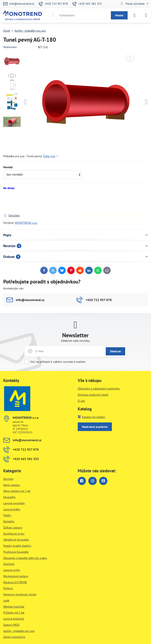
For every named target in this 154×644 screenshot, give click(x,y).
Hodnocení (10, 47)
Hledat (119, 15)
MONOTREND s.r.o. (26, 223)
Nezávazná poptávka (95, 427)
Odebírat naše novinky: (75, 341)
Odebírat (115, 351)
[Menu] (146, 15)
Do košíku (110, 202)
